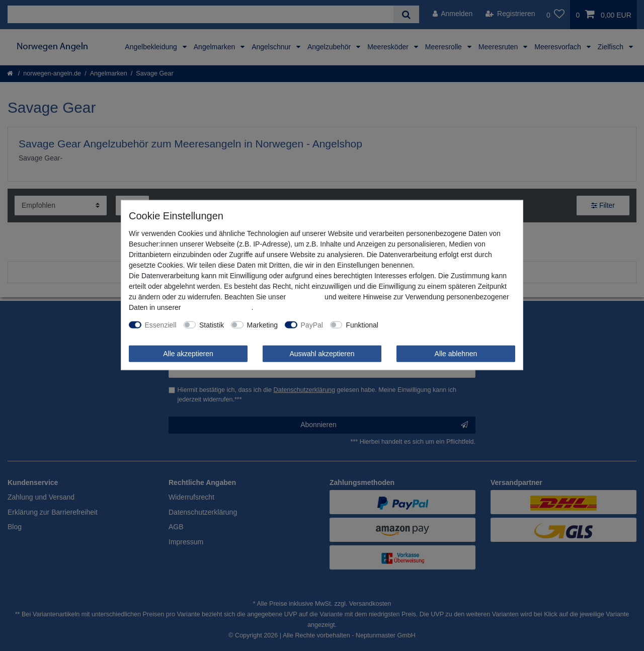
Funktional (362, 324)
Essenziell (161, 324)
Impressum (305, 296)
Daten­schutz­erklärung (217, 307)
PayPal (312, 324)
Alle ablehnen (456, 353)
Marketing (262, 324)
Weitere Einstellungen (420, 324)
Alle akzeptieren (188, 353)
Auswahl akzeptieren (322, 353)
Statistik (212, 324)
